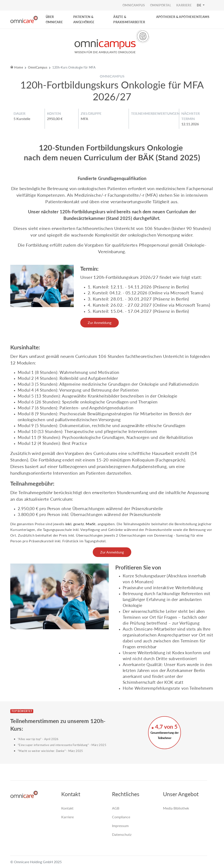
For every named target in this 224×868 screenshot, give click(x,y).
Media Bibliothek (176, 808)
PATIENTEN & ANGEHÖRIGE (84, 19)
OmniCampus (38, 67)
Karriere (67, 817)
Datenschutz (122, 834)
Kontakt (67, 808)
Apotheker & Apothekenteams (183, 17)
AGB (116, 808)
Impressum (120, 826)
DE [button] (199, 5)
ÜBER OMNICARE (54, 19)
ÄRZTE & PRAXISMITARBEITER (129, 19)
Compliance (121, 817)
